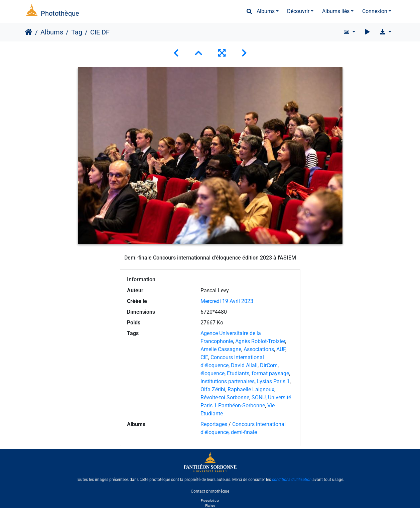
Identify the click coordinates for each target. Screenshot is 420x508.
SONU (259, 397)
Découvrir (298, 11)
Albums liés (336, 11)
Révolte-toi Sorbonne (225, 397)
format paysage (270, 373)
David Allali (244, 365)
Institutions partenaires (228, 381)
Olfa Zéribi (213, 389)
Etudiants (238, 373)
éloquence (213, 373)
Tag (77, 32)
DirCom (269, 365)
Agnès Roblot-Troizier (260, 341)
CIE (204, 357)
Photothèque (60, 13)
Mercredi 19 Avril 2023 (227, 301)
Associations (259, 349)
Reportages (214, 424)
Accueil (29, 32)
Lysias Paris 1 (273, 381)
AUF (281, 349)
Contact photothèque (210, 491)
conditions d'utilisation (292, 480)
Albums (266, 11)
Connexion (375, 11)
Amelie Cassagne (221, 349)
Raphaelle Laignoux (251, 389)
